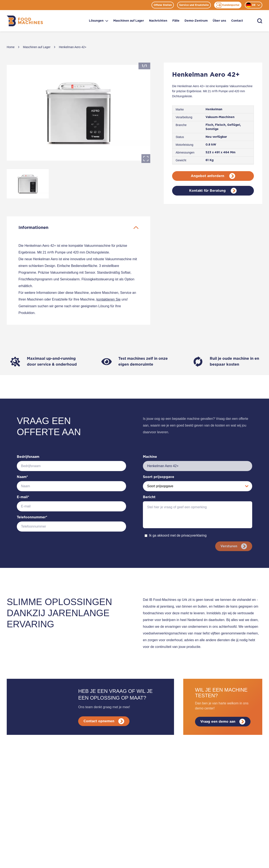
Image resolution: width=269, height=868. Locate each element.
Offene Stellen (163, 5)
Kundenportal (228, 5)
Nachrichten (158, 21)
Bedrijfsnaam (28, 457)
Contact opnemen (104, 723)
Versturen (233, 546)
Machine (150, 457)
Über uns (219, 21)
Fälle (176, 21)
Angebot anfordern (213, 176)
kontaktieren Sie (109, 299)
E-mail (23, 497)
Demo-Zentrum (196, 21)
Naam (22, 477)
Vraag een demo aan (223, 724)
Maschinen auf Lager (129, 21)
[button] (78, 113)
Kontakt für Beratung (213, 191)
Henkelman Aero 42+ (73, 47)
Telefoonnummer (32, 517)
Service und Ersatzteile (194, 5)
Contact (237, 21)
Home (11, 47)
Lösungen (99, 21)
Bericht (149, 497)
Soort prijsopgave (159, 477)
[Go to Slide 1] (28, 184)
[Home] (25, 21)
